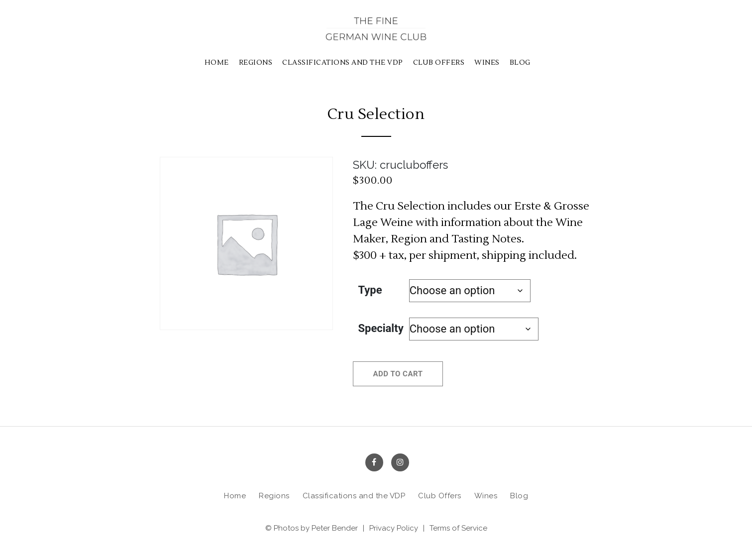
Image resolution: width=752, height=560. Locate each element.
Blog (520, 63)
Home (217, 63)
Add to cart (398, 374)
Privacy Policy (394, 528)
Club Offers (439, 63)
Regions (256, 63)
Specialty (381, 328)
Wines (487, 63)
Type (370, 290)
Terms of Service (458, 528)
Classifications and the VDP (343, 63)
